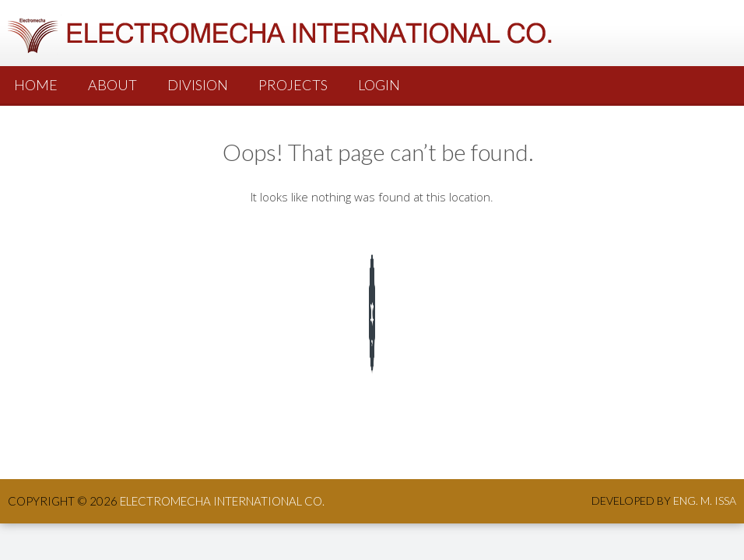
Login (379, 85)
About (112, 85)
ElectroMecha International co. (222, 501)
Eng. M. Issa (705, 500)
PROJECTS (293, 85)
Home (36, 85)
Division (198, 85)
